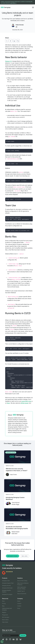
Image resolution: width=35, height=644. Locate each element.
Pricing (4, 603)
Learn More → (13, 3)
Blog (3, 606)
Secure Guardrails (22, 594)
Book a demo (25, 556)
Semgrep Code (6, 581)
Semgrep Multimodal (7, 588)
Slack (8, 403)
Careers (19, 603)
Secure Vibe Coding (22, 581)
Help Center (5, 622)
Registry (4, 612)
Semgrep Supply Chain (8, 583)
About (19, 601)
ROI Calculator (6, 617)
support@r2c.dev (26, 401)
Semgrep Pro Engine (7, 594)
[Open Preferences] (2, 642)
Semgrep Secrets (6, 585)
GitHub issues (24, 403)
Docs (3, 601)
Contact (19, 606)
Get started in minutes (13, 556)
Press (19, 608)
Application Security (11, 452)
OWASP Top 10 (21, 591)
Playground (5, 615)
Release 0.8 (8, 61)
